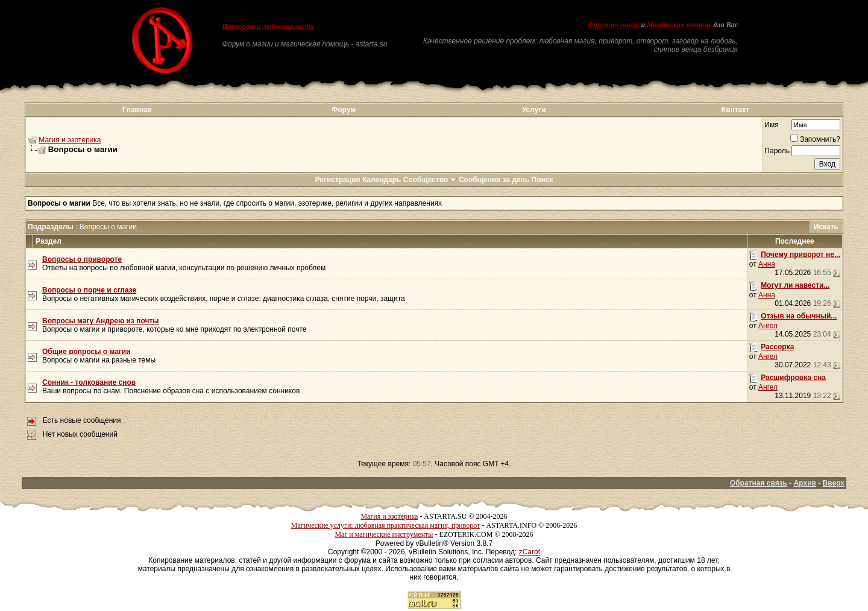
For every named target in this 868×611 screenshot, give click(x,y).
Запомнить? (815, 139)
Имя (771, 125)
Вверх (834, 483)
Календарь (382, 180)
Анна (767, 264)
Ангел (768, 326)
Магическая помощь (679, 25)
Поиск (542, 180)
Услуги (534, 110)
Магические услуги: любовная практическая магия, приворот (386, 525)
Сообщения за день (494, 180)
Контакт (735, 110)
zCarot (530, 552)
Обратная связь (759, 483)
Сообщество (430, 180)
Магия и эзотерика (70, 140)
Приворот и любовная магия (269, 27)
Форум (344, 110)
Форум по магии (613, 25)
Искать (826, 227)
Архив (805, 483)
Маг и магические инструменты (384, 534)
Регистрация (337, 180)
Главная (137, 110)
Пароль (777, 151)
